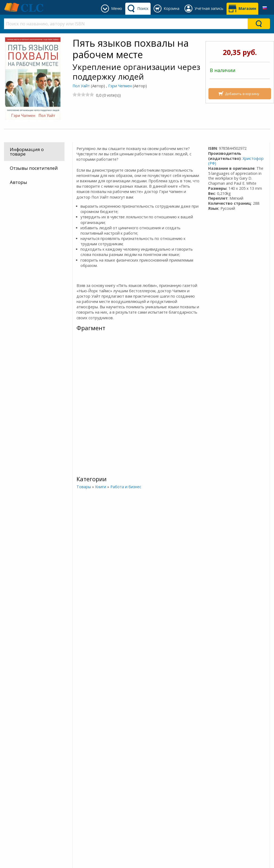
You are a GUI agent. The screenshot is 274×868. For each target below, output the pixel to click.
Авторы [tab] (19, 182)
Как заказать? (23, 791)
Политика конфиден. (99, 791)
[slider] (83, 94)
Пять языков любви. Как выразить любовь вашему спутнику (159, 583)
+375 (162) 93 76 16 (162, 778)
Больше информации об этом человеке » (47, 629)
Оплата (16, 784)
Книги (100, 487)
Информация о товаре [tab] (27, 152)
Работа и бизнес (126, 487)
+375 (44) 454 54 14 (162, 791)
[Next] (269, 564)
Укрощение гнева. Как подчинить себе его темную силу (160, 698)
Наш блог (85, 778)
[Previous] (5, 564)
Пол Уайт (81, 86)
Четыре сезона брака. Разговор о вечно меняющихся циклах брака (115, 583)
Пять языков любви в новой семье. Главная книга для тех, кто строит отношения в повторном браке (71, 698)
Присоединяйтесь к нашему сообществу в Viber (69, 762)
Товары (83, 487)
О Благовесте (89, 784)
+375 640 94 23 (162, 784)
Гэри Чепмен (120, 86)
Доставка (19, 778)
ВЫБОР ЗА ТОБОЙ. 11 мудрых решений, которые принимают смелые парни (115, 698)
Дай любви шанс (204, 698)
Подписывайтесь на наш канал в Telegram (63, 747)
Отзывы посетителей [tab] (34, 168)
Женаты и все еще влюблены (249, 698)
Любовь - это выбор (26, 698)
